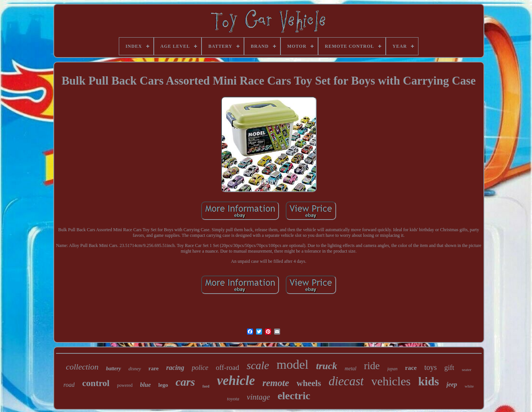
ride (372, 366)
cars (185, 382)
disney (135, 369)
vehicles (391, 381)
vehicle (236, 381)
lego (163, 385)
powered (125, 385)
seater (467, 370)
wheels (309, 383)
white (469, 386)
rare (154, 368)
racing (175, 368)
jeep (452, 384)
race (411, 368)
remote (276, 383)
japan (392, 369)
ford (206, 386)
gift (449, 367)
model (293, 364)
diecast (346, 381)
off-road (227, 367)
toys (430, 367)
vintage (258, 397)
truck (327, 366)
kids (428, 381)
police (200, 368)
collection (82, 367)
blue (146, 385)
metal (351, 369)
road (69, 385)
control (96, 383)
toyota (233, 399)
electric (294, 396)
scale (258, 365)
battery (114, 369)
